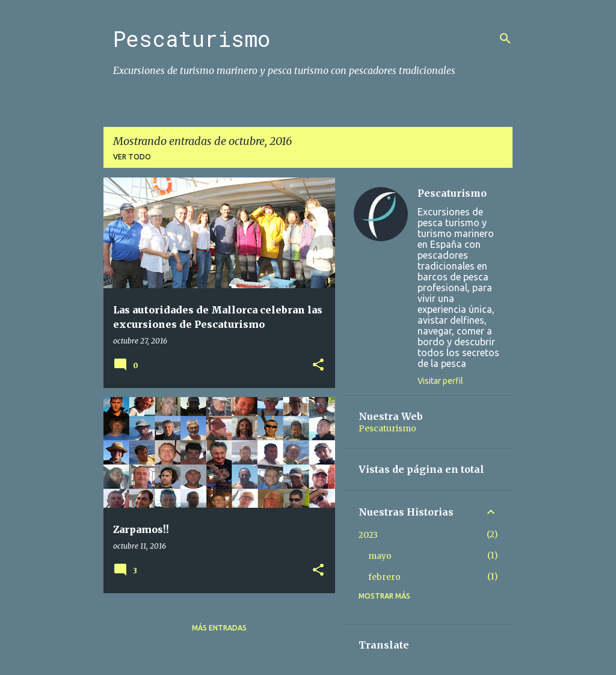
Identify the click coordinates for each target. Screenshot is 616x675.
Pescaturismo (192, 39)
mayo (380, 556)
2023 (368, 535)
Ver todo (132, 157)
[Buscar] (505, 39)
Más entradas (219, 628)
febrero (384, 577)
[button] (318, 365)
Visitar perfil (440, 381)
